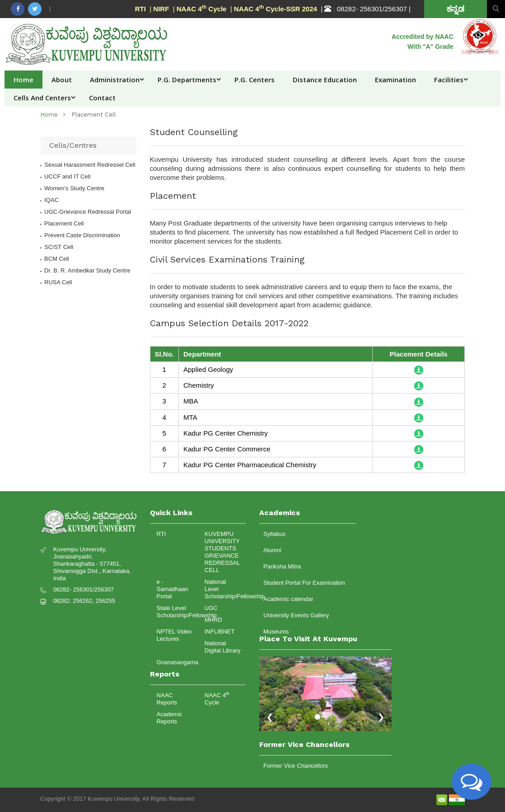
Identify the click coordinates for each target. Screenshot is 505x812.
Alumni (272, 550)
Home (23, 80)
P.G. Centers (255, 80)
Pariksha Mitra (282, 566)
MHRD (213, 620)
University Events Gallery (296, 615)
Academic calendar (288, 599)
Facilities (449, 80)
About (62, 80)
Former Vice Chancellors (296, 766)
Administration (115, 80)
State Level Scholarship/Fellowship (175, 612)
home (49, 115)
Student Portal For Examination (304, 583)
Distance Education (325, 80)
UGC (211, 608)
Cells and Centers (42, 98)
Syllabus (274, 534)
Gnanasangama (175, 662)
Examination (395, 80)
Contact (102, 98)
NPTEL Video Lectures (174, 635)
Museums (276, 631)
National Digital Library (222, 647)
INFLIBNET (220, 631)
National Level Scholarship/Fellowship (223, 589)
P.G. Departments (187, 80)
